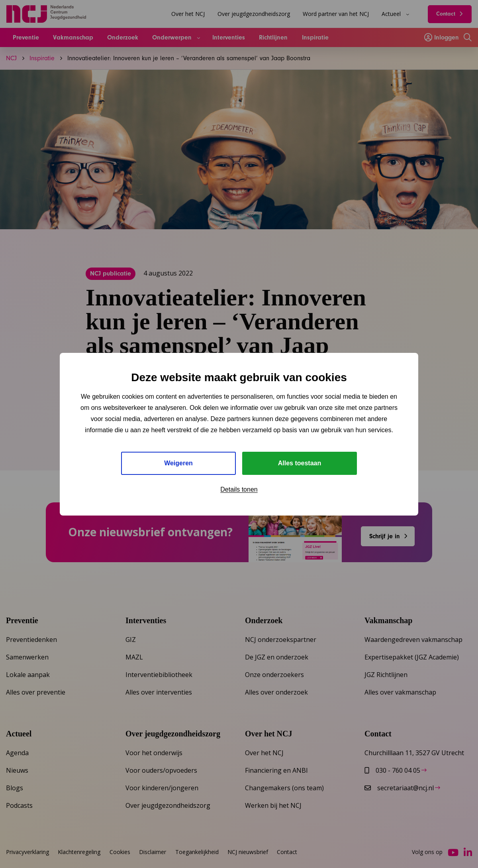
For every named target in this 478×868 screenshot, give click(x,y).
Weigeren (178, 463)
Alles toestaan (300, 463)
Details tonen (239, 489)
